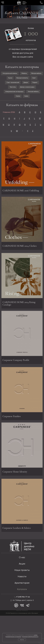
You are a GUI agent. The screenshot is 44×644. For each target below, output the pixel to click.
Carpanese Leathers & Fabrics (18, 553)
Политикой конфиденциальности (30, 637)
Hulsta (17, 104)
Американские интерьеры (13, 99)
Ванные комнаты (18, 84)
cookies (36, 635)
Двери (26, 89)
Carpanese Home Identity (16, 495)
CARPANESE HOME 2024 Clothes (22, 267)
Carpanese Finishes (13, 440)
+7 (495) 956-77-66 (23, 624)
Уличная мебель (35, 99)
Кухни (30, 79)
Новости (22, 602)
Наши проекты (22, 596)
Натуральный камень (17, 74)
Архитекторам (22, 609)
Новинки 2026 (10, 121)
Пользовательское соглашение (13, 637)
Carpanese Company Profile (18, 382)
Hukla (27, 104)
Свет (31, 84)
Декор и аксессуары (28, 94)
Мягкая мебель (17, 79)
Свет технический (12, 89)
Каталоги (22, 616)
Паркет (37, 89)
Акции (22, 589)
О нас (22, 582)
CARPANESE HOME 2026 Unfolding (17, 212)
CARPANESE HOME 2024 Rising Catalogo (21, 327)
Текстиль (11, 94)
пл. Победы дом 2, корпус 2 (23, 627)
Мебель (33, 74)
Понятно (22, 640)
